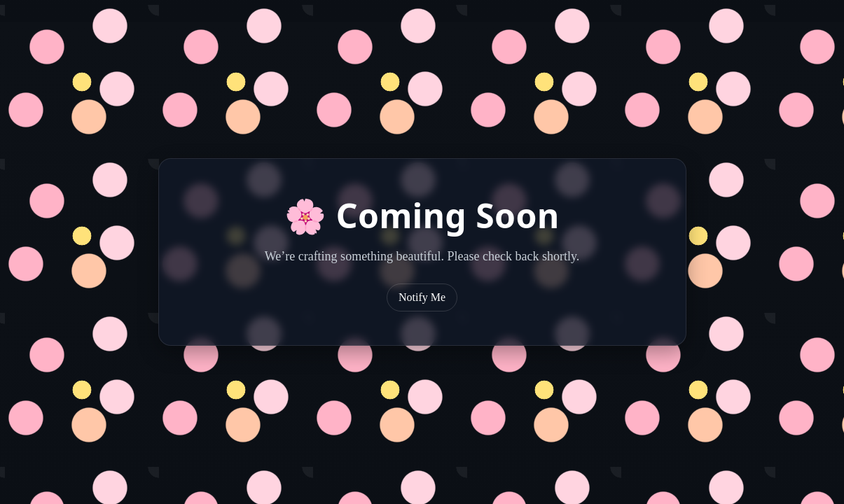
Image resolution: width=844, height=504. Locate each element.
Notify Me (422, 297)
